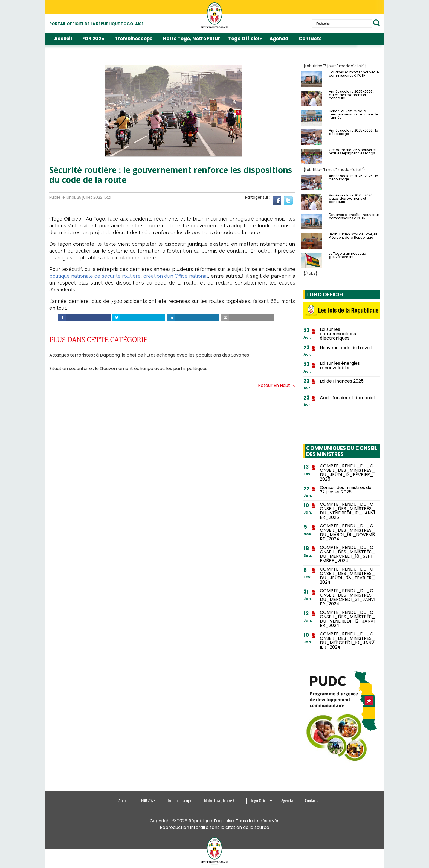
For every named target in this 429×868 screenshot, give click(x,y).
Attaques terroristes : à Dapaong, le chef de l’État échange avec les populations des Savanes (149, 355)
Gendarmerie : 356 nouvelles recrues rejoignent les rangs (353, 152)
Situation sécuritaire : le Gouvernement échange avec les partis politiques (128, 368)
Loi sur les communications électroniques (338, 334)
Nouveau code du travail (346, 348)
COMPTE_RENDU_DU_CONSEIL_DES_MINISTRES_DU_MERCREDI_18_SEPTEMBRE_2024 (347, 554)
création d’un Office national (176, 276)
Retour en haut (277, 385)
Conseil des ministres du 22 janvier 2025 (346, 490)
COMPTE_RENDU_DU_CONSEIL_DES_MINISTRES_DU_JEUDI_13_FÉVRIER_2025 (347, 473)
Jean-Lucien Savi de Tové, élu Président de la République (354, 236)
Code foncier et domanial (347, 398)
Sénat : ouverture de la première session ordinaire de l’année (353, 114)
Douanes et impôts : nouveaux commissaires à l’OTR (354, 74)
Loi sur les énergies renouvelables (340, 366)
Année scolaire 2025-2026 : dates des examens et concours (352, 95)
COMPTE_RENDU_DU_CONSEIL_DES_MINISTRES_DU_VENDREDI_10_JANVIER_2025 (347, 511)
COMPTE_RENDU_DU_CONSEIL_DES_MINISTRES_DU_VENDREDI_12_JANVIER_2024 (347, 619)
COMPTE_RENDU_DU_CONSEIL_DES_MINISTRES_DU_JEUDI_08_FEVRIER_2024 (347, 576)
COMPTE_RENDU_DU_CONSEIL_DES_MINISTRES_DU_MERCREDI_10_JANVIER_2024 (347, 641)
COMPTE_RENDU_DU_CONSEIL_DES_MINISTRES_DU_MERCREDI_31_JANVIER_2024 (347, 597)
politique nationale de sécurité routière (95, 276)
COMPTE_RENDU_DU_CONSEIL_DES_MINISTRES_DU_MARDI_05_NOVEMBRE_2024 (347, 533)
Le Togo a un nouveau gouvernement (347, 255)
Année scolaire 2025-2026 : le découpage (353, 132)
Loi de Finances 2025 (342, 381)
